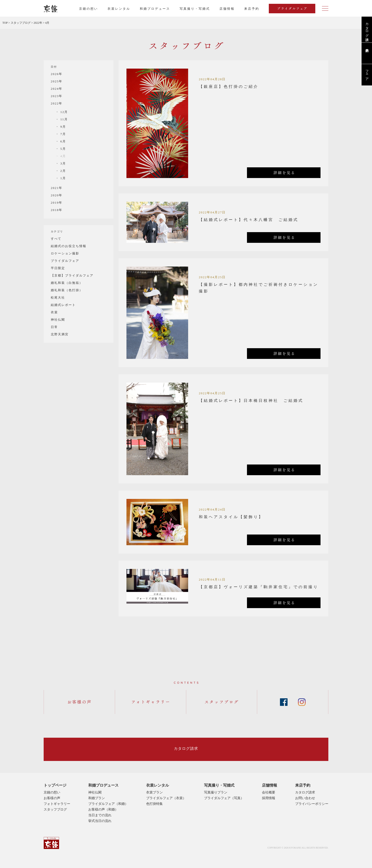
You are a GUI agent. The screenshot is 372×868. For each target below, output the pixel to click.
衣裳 (54, 312)
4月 (63, 156)
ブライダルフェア (65, 261)
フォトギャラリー (57, 804)
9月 (63, 127)
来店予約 (303, 785)
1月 (63, 178)
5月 (63, 149)
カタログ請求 (367, 28)
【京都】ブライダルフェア (72, 275)
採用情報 (269, 798)
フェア (367, 73)
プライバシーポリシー (312, 804)
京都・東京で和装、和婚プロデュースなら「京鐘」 (51, 9)
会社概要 (269, 792)
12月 (63, 112)
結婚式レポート (63, 305)
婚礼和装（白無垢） (67, 283)
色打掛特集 (154, 804)
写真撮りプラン (216, 792)
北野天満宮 (60, 334)
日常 (54, 327)
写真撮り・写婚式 (195, 9)
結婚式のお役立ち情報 (69, 246)
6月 (63, 141)
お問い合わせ (305, 798)
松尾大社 (58, 298)
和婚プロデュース (155, 9)
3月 (63, 163)
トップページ (55, 785)
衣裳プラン (154, 792)
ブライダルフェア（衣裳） (166, 798)
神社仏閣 (58, 320)
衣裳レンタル (119, 9)
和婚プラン (97, 798)
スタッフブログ (55, 809)
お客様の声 (52, 798)
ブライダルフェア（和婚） (108, 804)
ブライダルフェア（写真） (224, 798)
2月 (63, 171)
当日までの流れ (100, 815)
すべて (56, 239)
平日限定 (58, 268)
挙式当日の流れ (100, 821)
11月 (63, 119)
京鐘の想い (88, 9)
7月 (63, 134)
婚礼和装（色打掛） (67, 290)
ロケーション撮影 (65, 253)
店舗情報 (227, 9)
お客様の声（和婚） (103, 809)
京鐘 (51, 843)
